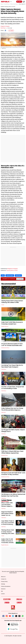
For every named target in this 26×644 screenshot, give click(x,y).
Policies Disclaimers (6, 586)
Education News (5, 455)
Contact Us (4, 579)
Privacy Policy (4, 582)
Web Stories (4, 518)
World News (3, 28)
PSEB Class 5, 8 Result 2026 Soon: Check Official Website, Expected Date (12, 452)
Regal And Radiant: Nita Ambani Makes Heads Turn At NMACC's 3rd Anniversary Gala (7, 515)
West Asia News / (14, 4)
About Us (3, 577)
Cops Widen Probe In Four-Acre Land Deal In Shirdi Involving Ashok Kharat (8, 524)
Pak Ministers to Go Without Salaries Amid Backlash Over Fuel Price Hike (13, 495)
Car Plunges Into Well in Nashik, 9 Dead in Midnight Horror (13, 431)
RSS (2, 591)
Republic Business (5, 326)
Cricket (3, 305)
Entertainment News (5, 348)
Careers (3, 594)
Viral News (3, 509)
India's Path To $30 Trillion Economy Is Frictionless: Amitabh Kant (12, 323)
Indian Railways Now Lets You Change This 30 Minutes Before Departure (12, 409)
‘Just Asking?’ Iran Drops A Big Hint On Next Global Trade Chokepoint (12, 366)
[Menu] (24, 2)
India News (4, 412)
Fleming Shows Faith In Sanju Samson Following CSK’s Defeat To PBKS (12, 302)
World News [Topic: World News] (18, 275)
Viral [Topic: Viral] (3, 275)
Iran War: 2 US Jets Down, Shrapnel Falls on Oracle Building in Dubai (13, 388)
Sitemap (3, 584)
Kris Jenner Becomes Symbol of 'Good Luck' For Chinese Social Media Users (12, 345)
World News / (7, 4)
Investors (3, 589)
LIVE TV (19, 2)
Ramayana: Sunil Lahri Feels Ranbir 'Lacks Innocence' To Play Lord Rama (13, 474)
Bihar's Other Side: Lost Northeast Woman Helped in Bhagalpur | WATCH (7, 505)
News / (2, 4)
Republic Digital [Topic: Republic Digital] (10, 275)
